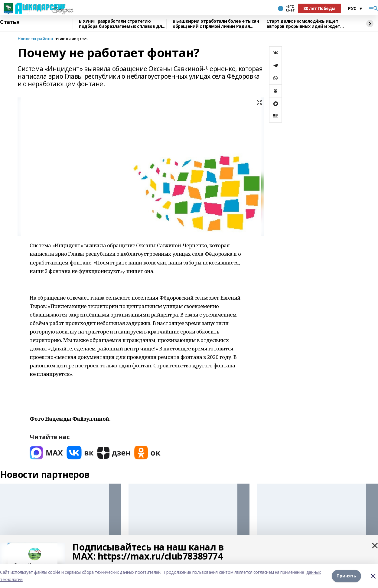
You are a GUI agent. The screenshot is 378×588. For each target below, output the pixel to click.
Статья (10, 22)
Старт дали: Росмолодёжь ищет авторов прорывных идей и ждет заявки (303, 24)
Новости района (35, 39)
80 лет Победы (319, 8)
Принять (346, 576)
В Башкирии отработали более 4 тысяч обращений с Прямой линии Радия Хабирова (216, 24)
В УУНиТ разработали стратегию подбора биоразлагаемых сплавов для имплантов (122, 24)
